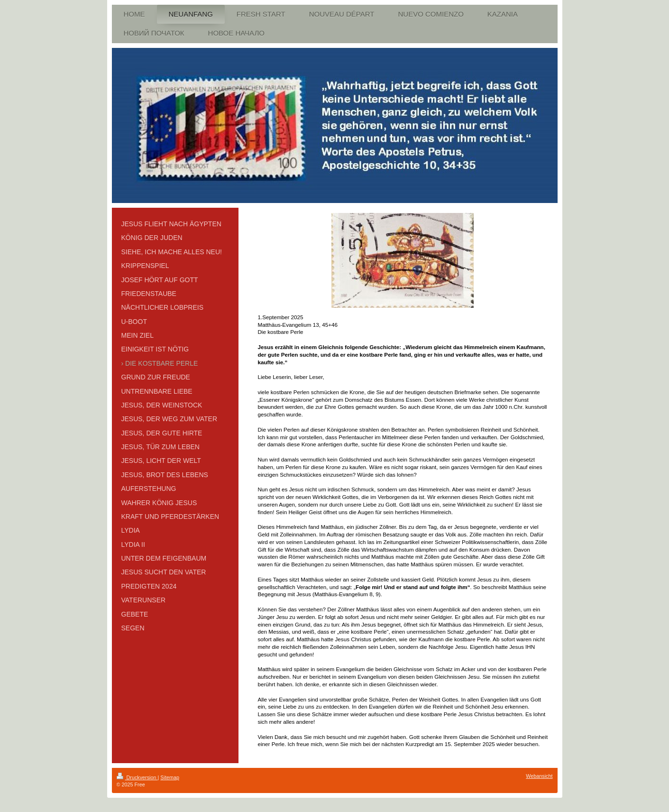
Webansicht (539, 776)
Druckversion (137, 777)
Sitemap (170, 777)
